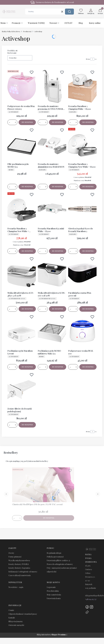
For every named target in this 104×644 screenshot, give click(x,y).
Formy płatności (15, 557)
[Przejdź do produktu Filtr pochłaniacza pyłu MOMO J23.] (22, 144)
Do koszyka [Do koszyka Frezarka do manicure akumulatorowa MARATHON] (58, 187)
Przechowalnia (53, 591)
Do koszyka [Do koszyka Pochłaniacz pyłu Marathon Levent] (27, 367)
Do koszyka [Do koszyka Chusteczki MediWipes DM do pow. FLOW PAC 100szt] (49, 518)
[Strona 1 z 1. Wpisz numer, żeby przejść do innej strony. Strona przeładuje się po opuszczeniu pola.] (92, 59)
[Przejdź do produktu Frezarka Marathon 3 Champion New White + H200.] (82, 144)
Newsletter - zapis (16, 587)
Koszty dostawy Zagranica (19, 568)
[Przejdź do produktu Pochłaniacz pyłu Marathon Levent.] (22, 331)
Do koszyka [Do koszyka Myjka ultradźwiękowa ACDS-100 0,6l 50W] (58, 309)
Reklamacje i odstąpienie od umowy (23, 572)
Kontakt (12, 618)
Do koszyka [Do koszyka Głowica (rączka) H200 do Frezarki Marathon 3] (88, 251)
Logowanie (51, 587)
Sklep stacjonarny (16, 621)
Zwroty (11, 553)
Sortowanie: (12, 53)
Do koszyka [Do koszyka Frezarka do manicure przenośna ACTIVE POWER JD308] (58, 122)
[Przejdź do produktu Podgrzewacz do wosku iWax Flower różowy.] (22, 86)
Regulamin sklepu (54, 553)
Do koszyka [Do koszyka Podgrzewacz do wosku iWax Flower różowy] (27, 122)
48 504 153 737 (91, 599)
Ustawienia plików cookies (58, 560)
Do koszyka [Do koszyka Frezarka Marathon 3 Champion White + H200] (88, 122)
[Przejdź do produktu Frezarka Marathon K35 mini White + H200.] (52, 209)
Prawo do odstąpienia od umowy (60, 564)
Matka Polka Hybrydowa (11, 31)
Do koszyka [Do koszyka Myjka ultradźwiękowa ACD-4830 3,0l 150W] (27, 309)
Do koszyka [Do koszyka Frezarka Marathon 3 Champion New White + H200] (88, 187)
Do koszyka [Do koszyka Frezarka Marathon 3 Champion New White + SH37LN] (27, 251)
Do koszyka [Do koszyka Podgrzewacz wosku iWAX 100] (88, 367)
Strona (88, 59)
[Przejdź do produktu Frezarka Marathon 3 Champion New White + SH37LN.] (22, 209)
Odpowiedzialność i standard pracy (23, 614)
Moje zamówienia (54, 595)
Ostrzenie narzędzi (16, 625)
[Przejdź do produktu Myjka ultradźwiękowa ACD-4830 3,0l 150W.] (22, 273)
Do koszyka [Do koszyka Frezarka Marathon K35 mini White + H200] (58, 251)
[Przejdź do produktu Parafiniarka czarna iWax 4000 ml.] (82, 273)
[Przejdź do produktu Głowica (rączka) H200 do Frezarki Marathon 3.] (82, 209)
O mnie (11, 610)
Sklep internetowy (51, 635)
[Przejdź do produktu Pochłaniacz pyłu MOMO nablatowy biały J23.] (52, 331)
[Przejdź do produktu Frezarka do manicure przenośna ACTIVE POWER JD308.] (52, 86)
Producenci (27, 31)
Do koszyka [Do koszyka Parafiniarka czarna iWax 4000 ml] (88, 309)
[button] (69, 12)
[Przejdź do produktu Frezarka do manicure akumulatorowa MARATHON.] (52, 144)
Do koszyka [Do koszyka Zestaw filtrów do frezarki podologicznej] (27, 425)
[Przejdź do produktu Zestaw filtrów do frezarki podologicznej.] (22, 389)
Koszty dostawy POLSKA (19, 564)
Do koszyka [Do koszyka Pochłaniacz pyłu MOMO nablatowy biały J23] (58, 367)
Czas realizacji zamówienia (20, 575)
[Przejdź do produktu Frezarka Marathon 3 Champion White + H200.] (82, 86)
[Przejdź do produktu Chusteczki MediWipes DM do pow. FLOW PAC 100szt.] (43, 485)
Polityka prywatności (55, 557)
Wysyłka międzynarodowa (19, 560)
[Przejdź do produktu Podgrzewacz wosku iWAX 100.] (82, 331)
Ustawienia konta (54, 598)
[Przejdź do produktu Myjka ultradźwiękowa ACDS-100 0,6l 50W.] (52, 273)
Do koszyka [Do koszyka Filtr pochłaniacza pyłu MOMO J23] (27, 187)
